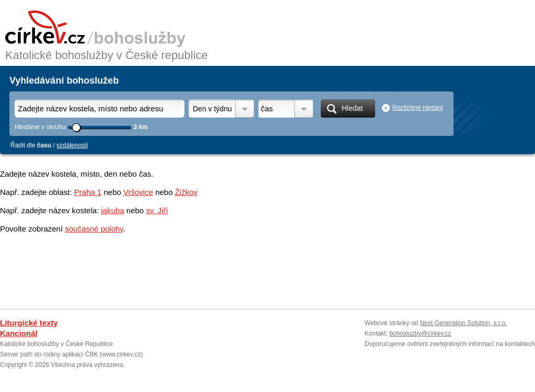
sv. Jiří (157, 210)
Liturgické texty (29, 323)
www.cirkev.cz (121, 354)
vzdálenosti (72, 145)
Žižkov (186, 192)
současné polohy (94, 229)
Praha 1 (88, 192)
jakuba (112, 210)
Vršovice (138, 192)
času (44, 145)
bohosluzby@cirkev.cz (420, 333)
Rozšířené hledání (418, 108)
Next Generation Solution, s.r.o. (464, 323)
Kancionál (19, 333)
